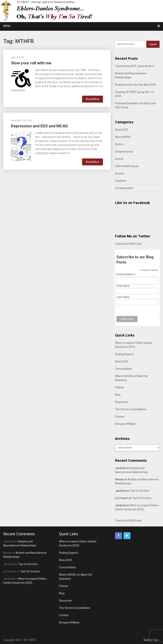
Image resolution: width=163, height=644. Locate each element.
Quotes (119, 173)
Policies (120, 387)
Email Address (126, 274)
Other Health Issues (127, 166)
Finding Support (125, 354)
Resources (121, 402)
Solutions (121, 181)
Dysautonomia (124, 152)
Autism (119, 144)
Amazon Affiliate (125, 424)
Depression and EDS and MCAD (39, 126)
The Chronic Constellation (131, 409)
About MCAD (123, 137)
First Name (123, 286)
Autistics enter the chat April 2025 (136, 85)
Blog (118, 395)
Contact (120, 417)
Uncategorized (124, 188)
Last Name (123, 297)
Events (119, 159)
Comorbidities (123, 369)
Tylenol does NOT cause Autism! (135, 66)
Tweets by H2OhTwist (128, 244)
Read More (93, 99)
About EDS (122, 130)
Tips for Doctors (140, 491)
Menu (7, 26)
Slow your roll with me (31, 63)
